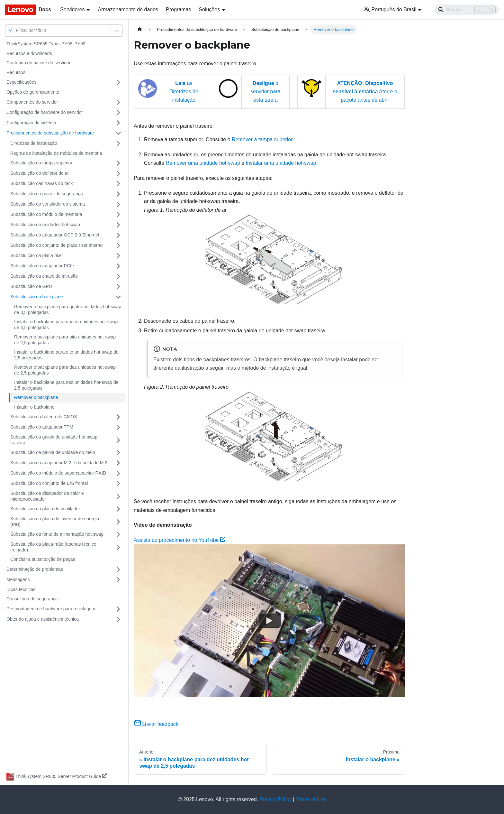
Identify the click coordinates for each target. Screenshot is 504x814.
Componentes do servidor (32, 102)
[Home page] (140, 29)
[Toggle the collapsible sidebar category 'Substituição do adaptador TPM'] (118, 427)
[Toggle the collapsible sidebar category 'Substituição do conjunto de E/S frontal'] (118, 484)
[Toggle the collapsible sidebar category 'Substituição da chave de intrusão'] (118, 276)
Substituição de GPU (31, 286)
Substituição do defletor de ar (40, 173)
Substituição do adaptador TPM (42, 427)
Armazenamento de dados (128, 9)
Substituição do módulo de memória (46, 214)
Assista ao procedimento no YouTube (180, 540)
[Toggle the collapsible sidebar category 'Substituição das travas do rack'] (118, 184)
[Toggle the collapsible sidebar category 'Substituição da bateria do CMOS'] (118, 417)
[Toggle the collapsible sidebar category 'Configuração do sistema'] (118, 123)
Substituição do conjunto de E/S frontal (49, 483)
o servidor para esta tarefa (265, 92)
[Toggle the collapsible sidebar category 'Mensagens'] (118, 580)
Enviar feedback (156, 724)
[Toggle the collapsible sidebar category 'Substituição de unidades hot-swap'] (118, 225)
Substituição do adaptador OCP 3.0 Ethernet (55, 235)
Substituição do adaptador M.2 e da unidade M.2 (59, 463)
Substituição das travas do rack (42, 183)
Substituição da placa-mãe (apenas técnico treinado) (53, 547)
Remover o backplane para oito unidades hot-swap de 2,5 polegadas (65, 340)
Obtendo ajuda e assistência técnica (43, 619)
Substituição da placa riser (37, 255)
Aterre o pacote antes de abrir (365, 92)
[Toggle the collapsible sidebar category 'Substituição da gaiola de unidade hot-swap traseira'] (118, 440)
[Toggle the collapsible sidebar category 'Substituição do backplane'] (118, 297)
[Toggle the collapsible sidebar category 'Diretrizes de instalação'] (118, 143)
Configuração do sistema (31, 123)
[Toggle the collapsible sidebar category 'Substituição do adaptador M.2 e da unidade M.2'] (118, 463)
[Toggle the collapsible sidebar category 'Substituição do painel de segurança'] (118, 194)
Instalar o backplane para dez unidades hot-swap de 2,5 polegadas (66, 385)
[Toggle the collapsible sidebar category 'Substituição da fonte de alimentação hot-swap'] (118, 534)
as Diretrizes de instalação (184, 92)
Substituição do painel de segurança (47, 194)
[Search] (467, 10)
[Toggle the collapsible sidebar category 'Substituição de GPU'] (118, 287)
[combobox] (16, 30)
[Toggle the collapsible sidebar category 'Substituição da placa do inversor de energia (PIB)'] (118, 522)
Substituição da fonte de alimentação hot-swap (57, 534)
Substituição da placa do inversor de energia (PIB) (55, 522)
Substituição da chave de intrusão (44, 276)
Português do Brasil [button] (390, 9)
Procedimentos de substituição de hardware (50, 133)
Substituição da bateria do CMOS (44, 417)
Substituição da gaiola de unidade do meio (53, 452)
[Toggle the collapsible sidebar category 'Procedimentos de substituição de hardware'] (118, 133)
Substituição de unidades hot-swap (45, 225)
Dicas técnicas (21, 589)
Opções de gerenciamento (33, 92)
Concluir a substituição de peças (43, 559)
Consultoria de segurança (32, 599)
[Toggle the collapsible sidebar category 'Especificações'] (118, 82)
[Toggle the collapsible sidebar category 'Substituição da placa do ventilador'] (118, 509)
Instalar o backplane (34, 407)
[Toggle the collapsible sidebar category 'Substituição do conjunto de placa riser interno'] (118, 245)
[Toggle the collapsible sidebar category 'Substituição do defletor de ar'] (118, 173)
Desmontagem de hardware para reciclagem (51, 609)
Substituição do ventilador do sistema (48, 204)
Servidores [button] (72, 9)
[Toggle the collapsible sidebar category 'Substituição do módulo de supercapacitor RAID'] (118, 473)
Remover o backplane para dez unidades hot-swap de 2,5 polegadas (65, 370)
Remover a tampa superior (262, 139)
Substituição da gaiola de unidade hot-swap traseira (54, 440)
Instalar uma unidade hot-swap (281, 163)
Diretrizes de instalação (34, 143)
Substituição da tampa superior (41, 163)
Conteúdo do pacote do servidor (38, 63)
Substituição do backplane (36, 297)
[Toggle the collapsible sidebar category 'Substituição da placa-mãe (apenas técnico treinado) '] (118, 547)
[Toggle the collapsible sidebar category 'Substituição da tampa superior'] (118, 163)
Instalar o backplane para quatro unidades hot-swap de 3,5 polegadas (66, 325)
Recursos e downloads (29, 53)
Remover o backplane (36, 397)
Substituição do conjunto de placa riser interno (56, 245)
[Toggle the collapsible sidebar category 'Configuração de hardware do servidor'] (118, 113)
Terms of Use (311, 799)
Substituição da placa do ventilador (45, 509)
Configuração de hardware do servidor (45, 112)
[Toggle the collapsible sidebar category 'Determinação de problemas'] (118, 569)
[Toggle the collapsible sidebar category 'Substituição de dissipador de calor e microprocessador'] (118, 496)
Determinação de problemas (35, 569)
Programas (178, 9)
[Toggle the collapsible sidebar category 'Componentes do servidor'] (118, 102)
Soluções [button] (209, 9)
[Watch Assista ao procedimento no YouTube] (269, 621)
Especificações (21, 82)
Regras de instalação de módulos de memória (56, 153)
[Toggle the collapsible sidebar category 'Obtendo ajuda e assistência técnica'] (118, 619)
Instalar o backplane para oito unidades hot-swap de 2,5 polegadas (66, 355)
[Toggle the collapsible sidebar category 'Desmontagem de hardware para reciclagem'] (118, 609)
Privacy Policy (276, 799)
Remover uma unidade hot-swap (203, 163)
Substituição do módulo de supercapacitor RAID (58, 473)
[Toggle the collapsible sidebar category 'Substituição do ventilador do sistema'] (118, 204)
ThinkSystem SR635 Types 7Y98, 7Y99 (46, 44)
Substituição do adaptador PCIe (42, 266)
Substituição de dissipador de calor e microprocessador (47, 496)
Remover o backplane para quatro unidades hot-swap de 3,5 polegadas (68, 310)
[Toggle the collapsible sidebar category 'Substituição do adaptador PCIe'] (118, 266)
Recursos (16, 72)
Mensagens (18, 579)
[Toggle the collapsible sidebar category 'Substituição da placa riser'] (118, 256)
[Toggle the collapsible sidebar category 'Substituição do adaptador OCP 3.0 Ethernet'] (118, 235)
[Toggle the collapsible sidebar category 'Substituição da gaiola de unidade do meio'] (118, 453)
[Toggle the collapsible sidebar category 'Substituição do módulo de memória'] (118, 215)
